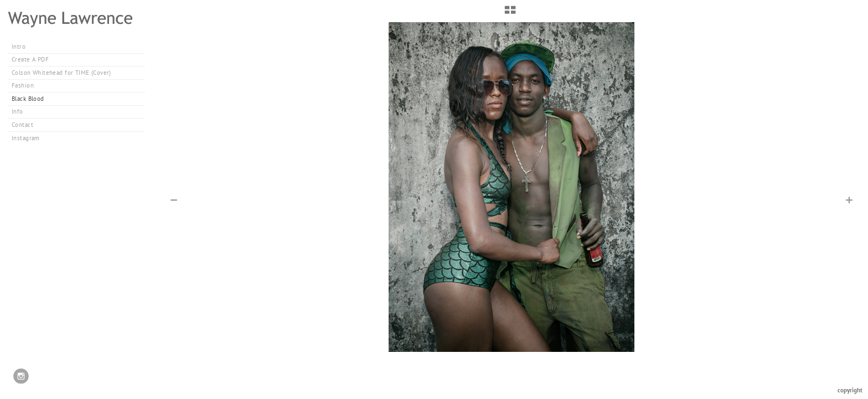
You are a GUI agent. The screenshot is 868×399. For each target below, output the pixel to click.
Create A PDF (30, 59)
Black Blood (28, 99)
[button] (510, 14)
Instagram (26, 138)
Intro (19, 47)
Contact (22, 125)
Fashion (27, 85)
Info (17, 111)
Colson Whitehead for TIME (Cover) (61, 73)
